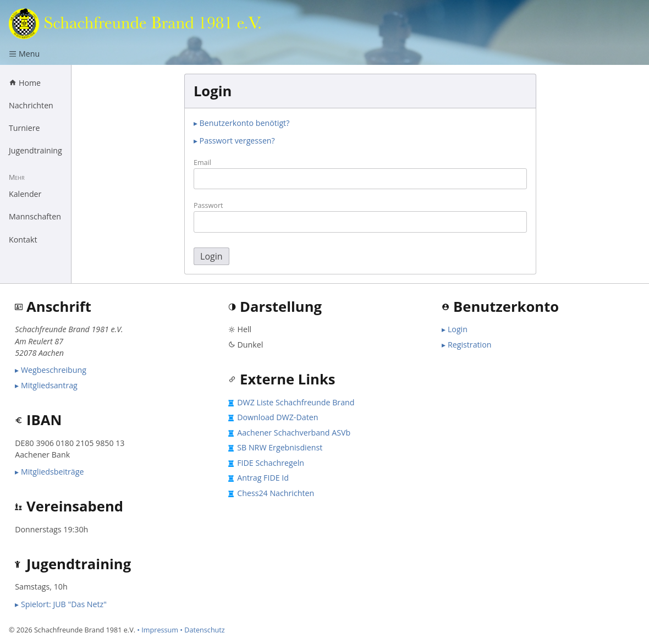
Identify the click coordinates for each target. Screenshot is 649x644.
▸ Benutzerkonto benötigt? (241, 123)
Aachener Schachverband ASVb (294, 433)
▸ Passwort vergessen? (234, 141)
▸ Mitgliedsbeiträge (49, 472)
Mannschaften (35, 216)
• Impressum (158, 630)
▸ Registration (466, 345)
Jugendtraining (35, 150)
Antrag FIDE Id (263, 478)
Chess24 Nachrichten (276, 493)
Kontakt (23, 240)
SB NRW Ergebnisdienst (280, 447)
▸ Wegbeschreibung (51, 370)
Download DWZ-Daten (277, 417)
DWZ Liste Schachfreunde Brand (296, 402)
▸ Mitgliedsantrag (46, 385)
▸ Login (455, 329)
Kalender (25, 194)
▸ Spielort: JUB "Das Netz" (61, 604)
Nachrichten (31, 105)
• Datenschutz (202, 630)
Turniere (24, 128)
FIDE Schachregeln (271, 463)
